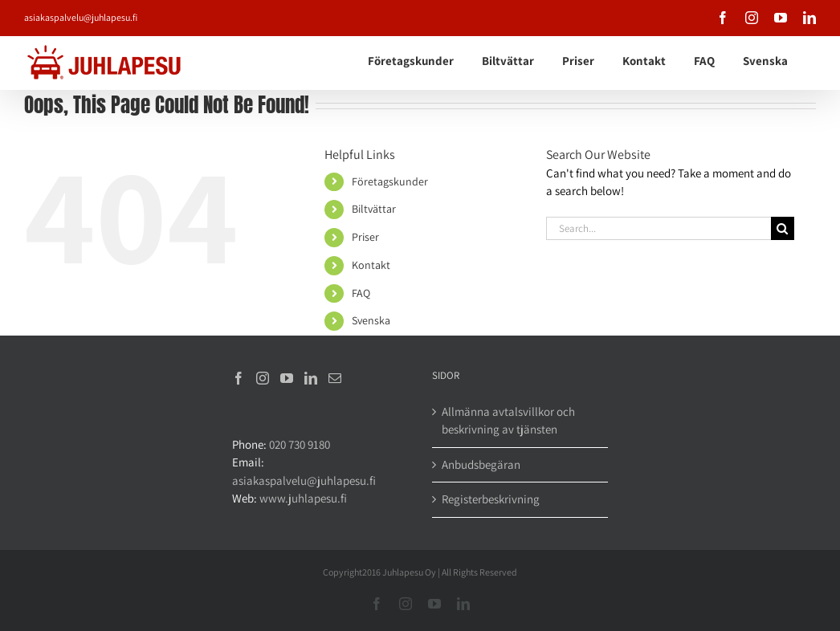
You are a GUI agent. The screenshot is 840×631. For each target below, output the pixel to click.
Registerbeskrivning (491, 499)
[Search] (783, 228)
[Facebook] (239, 378)
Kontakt (371, 265)
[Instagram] (263, 378)
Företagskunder (390, 181)
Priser (365, 237)
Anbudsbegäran (481, 464)
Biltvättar (374, 209)
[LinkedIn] (311, 378)
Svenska (371, 320)
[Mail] (335, 378)
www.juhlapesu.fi (303, 498)
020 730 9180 (300, 444)
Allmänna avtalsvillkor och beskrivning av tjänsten (508, 421)
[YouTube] (287, 378)
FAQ (361, 293)
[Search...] (659, 228)
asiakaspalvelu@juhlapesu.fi (81, 17)
